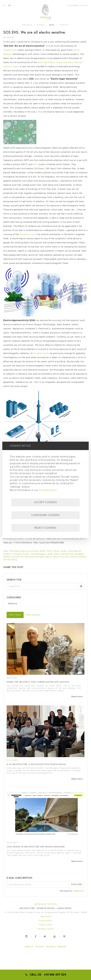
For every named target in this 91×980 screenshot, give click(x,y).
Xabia (57, 554)
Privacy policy (45, 921)
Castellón (51, 947)
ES (4, 5)
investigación (74, 551)
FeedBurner (79, 891)
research (8, 554)
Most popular (33, 615)
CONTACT (64, 25)
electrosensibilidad (34, 557)
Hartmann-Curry (28, 234)
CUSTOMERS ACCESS (77, 5)
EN (10, 5)
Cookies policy (46, 925)
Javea (50, 554)
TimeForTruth (10, 50)
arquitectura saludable (72, 554)
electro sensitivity (54, 557)
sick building (10, 560)
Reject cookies (45, 528)
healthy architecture (13, 557)
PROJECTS (27, 25)
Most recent (15, 615)
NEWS (52, 25)
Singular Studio (42, 353)
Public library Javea (56, 551)
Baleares (62, 947)
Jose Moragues (38, 554)
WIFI (36, 164)
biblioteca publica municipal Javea (27, 551)
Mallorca (13, 604)
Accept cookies (45, 502)
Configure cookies (46, 929)
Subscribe (77, 884)
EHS (67, 557)
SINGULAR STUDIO (45, 904)
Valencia (29, 947)
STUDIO (41, 25)
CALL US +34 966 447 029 (46, 975)
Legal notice (46, 916)
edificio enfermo (78, 557)
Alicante (39, 947)
